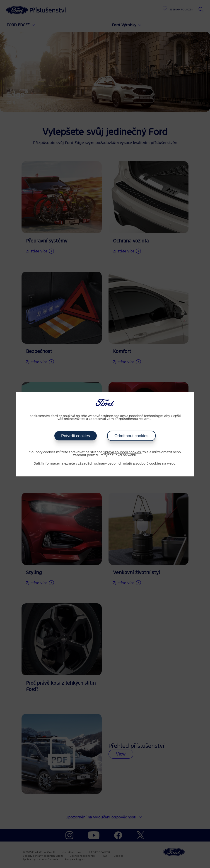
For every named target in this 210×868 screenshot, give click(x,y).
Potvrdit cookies (76, 436)
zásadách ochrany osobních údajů (105, 464)
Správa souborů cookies (122, 452)
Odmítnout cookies (131, 436)
